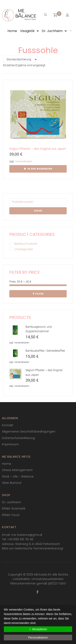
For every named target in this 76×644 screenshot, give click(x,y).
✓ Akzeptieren (38, 629)
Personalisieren (38, 638)
